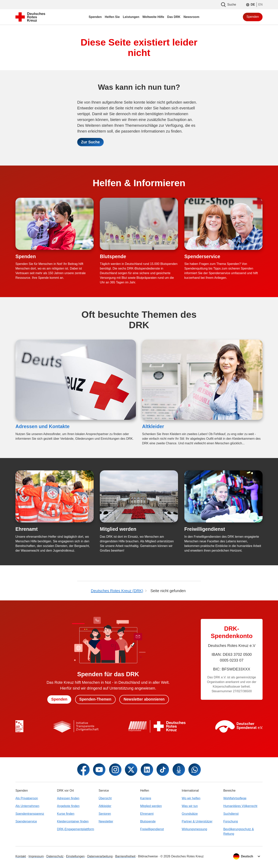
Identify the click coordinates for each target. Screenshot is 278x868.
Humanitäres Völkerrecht (240, 806)
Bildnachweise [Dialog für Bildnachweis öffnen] (148, 856)
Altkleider (153, 427)
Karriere (146, 798)
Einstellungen (75, 856)
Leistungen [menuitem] (131, 17)
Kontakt (21, 856)
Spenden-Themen (95, 699)
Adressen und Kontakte (42, 427)
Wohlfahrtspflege (235, 798)
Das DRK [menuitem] (174, 17)
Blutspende (113, 256)
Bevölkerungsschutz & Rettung (239, 831)
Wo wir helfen (191, 798)
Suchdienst (231, 814)
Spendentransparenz (30, 814)
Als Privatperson (27, 798)
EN (260, 5)
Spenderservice (202, 256)
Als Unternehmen (27, 806)
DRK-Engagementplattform (75, 829)
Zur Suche (91, 142)
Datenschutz (55, 856)
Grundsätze (190, 814)
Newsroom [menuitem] (192, 17)
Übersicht (105, 798)
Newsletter (106, 821)
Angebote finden (68, 806)
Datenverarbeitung (100, 856)
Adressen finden (68, 798)
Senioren (105, 814)
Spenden (253, 17)
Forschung (231, 821)
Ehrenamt (27, 529)
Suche (228, 5)
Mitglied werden (118, 529)
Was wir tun (190, 806)
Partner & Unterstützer (197, 821)
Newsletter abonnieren (145, 699)
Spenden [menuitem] (95, 17)
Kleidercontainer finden (73, 821)
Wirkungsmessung (194, 829)
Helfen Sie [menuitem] (112, 17)
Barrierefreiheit (125, 856)
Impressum (36, 856)
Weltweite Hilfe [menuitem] (153, 17)
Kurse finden (66, 814)
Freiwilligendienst (205, 529)
